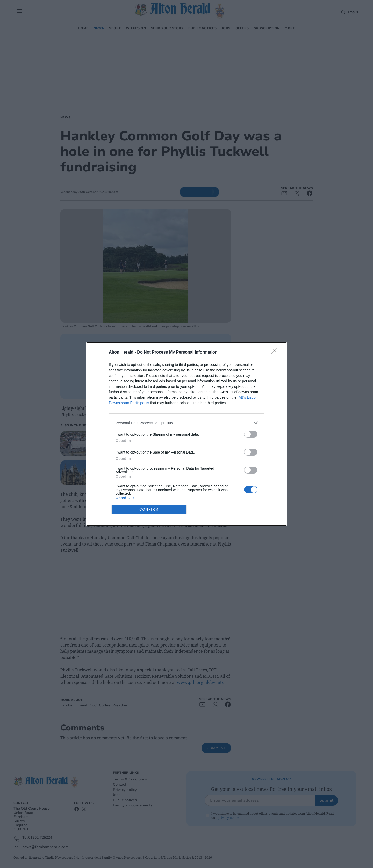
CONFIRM (149, 509)
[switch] (251, 434)
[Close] (276, 353)
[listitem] (187, 423)
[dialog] (187, 434)
